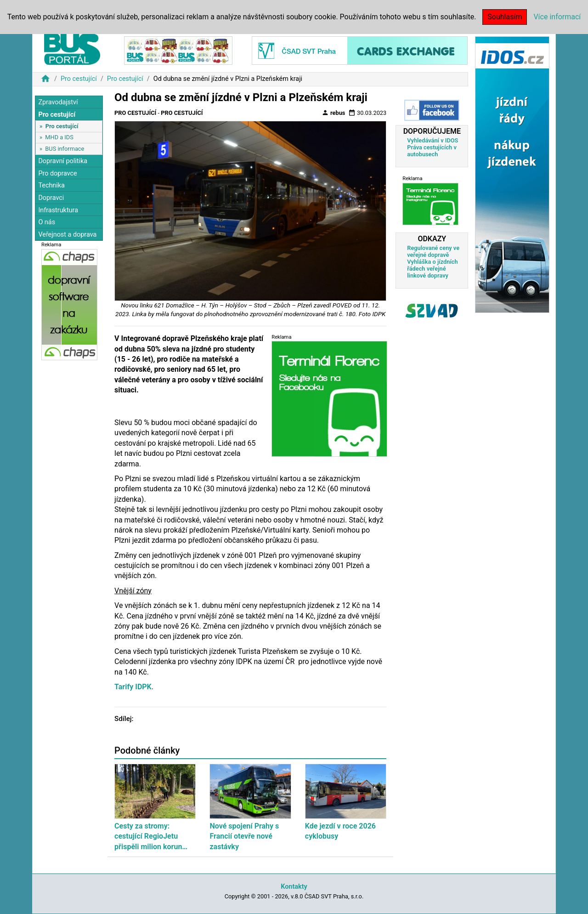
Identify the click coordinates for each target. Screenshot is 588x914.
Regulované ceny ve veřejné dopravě (433, 251)
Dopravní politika (63, 161)
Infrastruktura (58, 210)
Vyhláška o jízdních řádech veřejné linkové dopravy (432, 269)
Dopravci (51, 198)
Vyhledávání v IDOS (433, 140)
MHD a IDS (59, 137)
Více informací (557, 17)
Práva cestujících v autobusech (432, 151)
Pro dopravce (57, 173)
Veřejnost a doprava (67, 235)
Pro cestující (79, 79)
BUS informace (65, 149)
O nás (47, 222)
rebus (334, 113)
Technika (51, 185)
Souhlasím (505, 17)
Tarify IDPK (133, 687)
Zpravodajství (58, 102)
